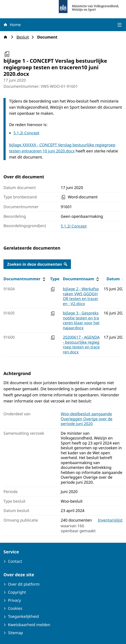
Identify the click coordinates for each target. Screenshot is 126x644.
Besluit (24, 37)
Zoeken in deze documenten (37, 264)
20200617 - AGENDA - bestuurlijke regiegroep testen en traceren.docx (81, 345)
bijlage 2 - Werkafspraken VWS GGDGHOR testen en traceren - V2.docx (81, 296)
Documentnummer (25, 279)
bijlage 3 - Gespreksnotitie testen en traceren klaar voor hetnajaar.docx (81, 320)
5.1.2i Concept (26, 133)
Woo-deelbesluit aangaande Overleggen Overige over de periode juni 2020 (87, 419)
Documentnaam (82, 279)
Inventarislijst (110, 520)
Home (12, 25)
